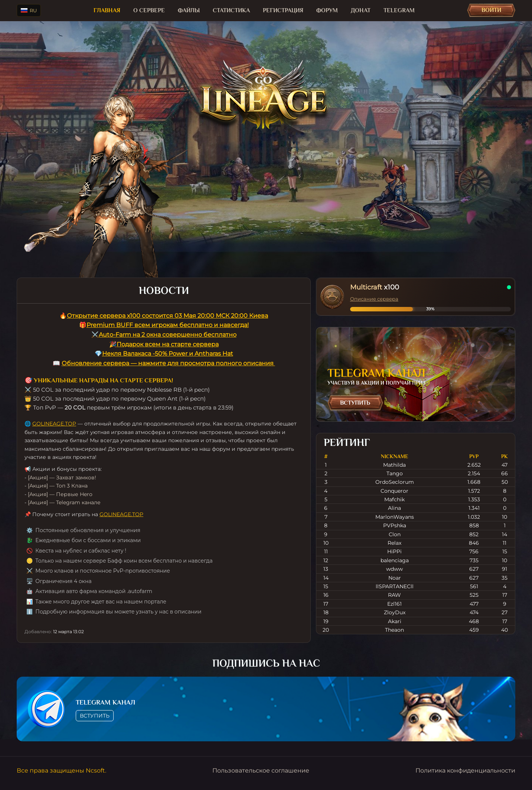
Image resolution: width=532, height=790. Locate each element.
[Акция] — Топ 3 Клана (58, 486)
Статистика (231, 10)
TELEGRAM (399, 10)
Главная (107, 10)
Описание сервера (374, 299)
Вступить (355, 403)
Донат (361, 10)
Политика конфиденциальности (465, 770)
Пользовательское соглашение (261, 770)
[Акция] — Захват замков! (62, 477)
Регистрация (283, 10)
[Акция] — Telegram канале (64, 502)
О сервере (149, 10)
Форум (327, 10)
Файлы (189, 10)
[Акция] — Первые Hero (60, 494)
